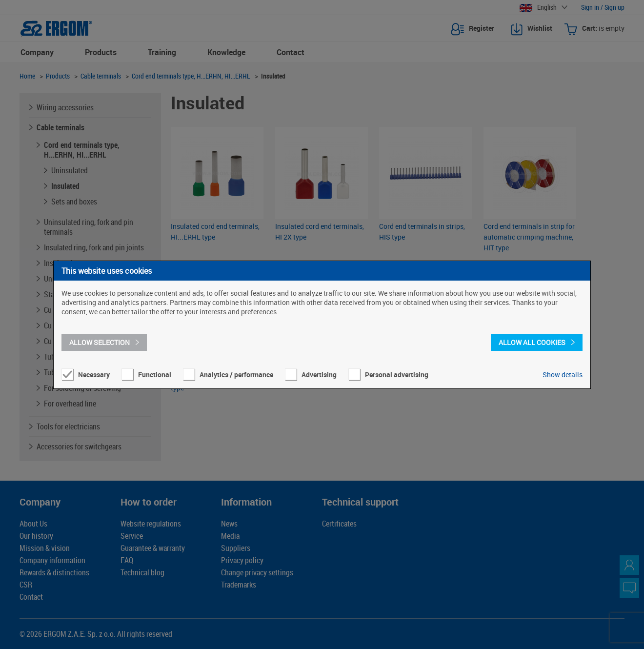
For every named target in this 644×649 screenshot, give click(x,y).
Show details (563, 375)
